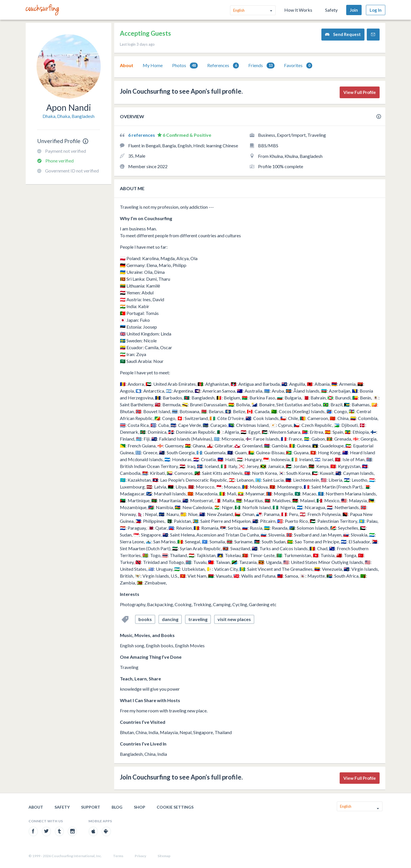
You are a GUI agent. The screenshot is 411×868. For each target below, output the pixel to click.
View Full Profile (360, 92)
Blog (117, 807)
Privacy (140, 856)
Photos (185, 66)
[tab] (127, 65)
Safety (331, 10)
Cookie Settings (175, 807)
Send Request (343, 34)
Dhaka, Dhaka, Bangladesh (68, 116)
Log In (376, 10)
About (127, 65)
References (223, 66)
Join (354, 10)
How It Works (298, 10)
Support (91, 807)
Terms (118, 856)
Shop (140, 807)
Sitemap (164, 856)
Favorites (298, 66)
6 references (142, 135)
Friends (261, 66)
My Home (153, 65)
